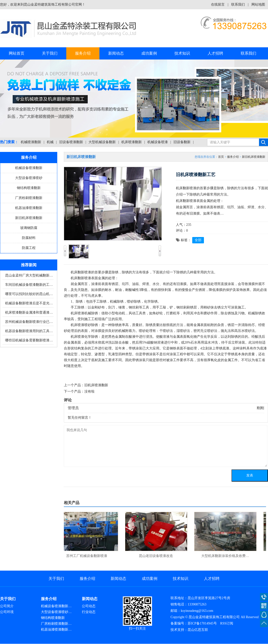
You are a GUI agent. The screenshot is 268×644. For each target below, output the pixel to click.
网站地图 (258, 5)
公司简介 (7, 606)
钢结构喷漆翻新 (29, 188)
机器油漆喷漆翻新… (56, 629)
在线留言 (218, 5)
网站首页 (17, 53)
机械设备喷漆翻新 (29, 168)
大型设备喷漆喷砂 (29, 178)
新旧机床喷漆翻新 (29, 218)
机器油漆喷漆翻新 (29, 208)
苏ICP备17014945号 (202, 623)
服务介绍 (83, 53)
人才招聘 (215, 53)
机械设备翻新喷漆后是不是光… (29, 303)
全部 (198, 240)
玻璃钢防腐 (29, 228)
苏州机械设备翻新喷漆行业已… (29, 322)
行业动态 (89, 612)
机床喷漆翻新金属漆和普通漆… (29, 312)
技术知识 (182, 53)
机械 (50, 142)
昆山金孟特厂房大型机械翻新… (29, 275)
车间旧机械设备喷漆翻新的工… (29, 285)
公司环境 (7, 612)
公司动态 (89, 606)
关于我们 (50, 53)
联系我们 (238, 5)
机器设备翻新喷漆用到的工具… (29, 331)
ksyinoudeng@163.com (197, 611)
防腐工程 (29, 248)
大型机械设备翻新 (102, 142)
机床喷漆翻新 (132, 142)
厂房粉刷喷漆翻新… (56, 624)
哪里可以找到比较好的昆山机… (29, 294)
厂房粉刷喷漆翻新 (29, 198)
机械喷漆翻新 (31, 142)
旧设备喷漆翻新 (71, 142)
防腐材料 (29, 238)
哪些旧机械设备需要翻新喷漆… (29, 340)
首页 (221, 157)
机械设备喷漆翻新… (56, 606)
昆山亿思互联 (198, 630)
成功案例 (149, 53)
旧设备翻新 (182, 142)
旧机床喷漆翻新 (96, 385)
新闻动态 (116, 53)
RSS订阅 (227, 623)
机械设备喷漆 (158, 142)
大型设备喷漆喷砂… (56, 612)
